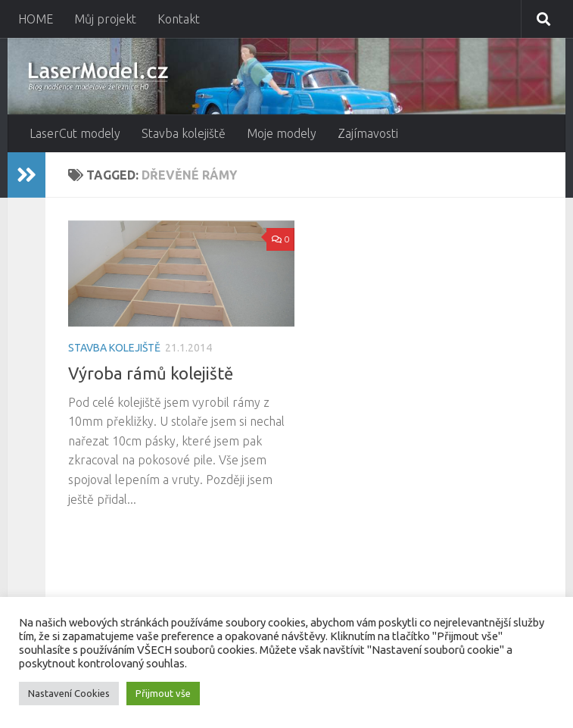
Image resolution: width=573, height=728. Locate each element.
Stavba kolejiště (184, 133)
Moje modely (282, 133)
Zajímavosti (368, 133)
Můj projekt (105, 19)
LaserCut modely (75, 133)
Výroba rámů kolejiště (151, 373)
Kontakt (179, 19)
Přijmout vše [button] (163, 693)
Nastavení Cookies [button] (69, 693)
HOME (36, 19)
